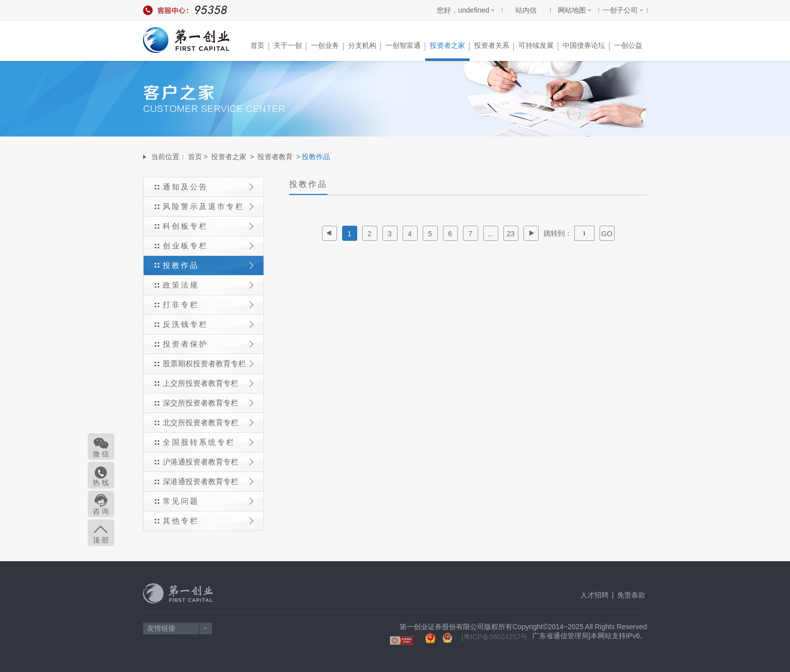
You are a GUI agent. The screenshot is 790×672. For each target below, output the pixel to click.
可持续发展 (538, 46)
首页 (260, 46)
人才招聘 (595, 595)
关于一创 (290, 46)
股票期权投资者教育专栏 (208, 363)
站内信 (526, 10)
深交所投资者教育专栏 (208, 403)
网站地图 (572, 10)
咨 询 (101, 511)
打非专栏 (208, 305)
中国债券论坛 (586, 46)
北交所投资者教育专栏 (208, 422)
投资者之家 (450, 46)
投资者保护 (208, 344)
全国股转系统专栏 (208, 442)
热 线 (101, 483)
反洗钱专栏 (208, 324)
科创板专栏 (208, 226)
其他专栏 (208, 521)
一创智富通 (405, 46)
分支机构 (365, 46)
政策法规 (208, 285)
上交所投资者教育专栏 (208, 383)
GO (607, 234)
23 (511, 234)
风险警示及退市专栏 (208, 206)
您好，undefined (463, 10)
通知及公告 (208, 187)
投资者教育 (275, 157)
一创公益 (628, 45)
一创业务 (327, 46)
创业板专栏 (208, 246)
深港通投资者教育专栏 (208, 481)
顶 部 (101, 540)
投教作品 (208, 265)
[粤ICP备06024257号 (495, 637)
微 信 (101, 454)
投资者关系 (494, 46)
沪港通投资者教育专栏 (208, 462)
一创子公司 (620, 10)
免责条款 (631, 595)
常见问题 (208, 501)
